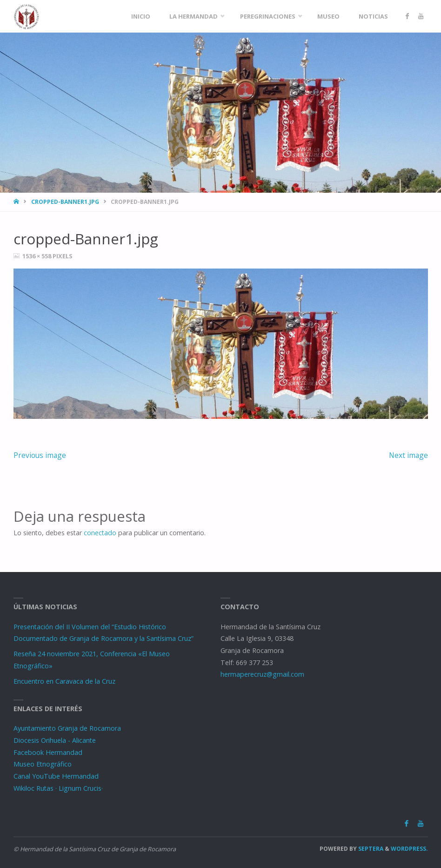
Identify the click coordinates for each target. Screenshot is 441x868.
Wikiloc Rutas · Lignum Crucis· (58, 788)
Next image (408, 455)
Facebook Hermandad (48, 752)
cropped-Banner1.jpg (65, 202)
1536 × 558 (37, 256)
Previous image (40, 455)
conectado (100, 533)
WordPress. (409, 849)
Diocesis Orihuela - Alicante (55, 740)
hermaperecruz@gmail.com (262, 674)
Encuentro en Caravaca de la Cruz (64, 681)
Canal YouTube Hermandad (56, 776)
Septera (370, 849)
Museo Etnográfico (43, 764)
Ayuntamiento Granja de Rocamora (67, 728)
